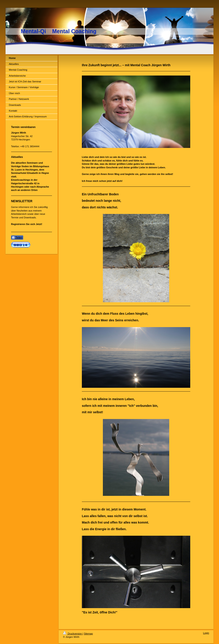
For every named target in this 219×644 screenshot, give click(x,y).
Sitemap (88, 634)
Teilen (17, 238)
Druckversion (73, 634)
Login (206, 633)
